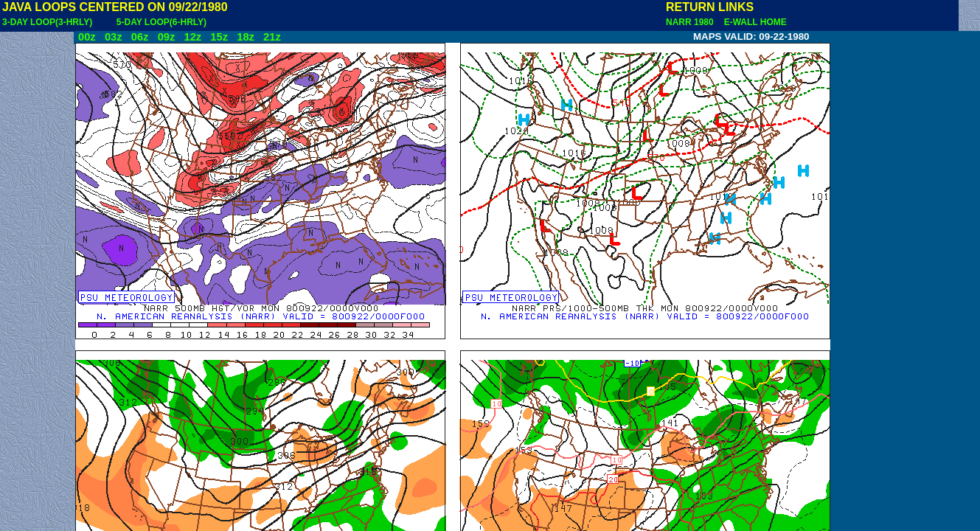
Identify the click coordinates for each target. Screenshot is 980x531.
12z (192, 37)
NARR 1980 (691, 22)
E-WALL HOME (753, 22)
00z (87, 37)
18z (246, 37)
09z (167, 37)
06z (140, 37)
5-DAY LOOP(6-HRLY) (161, 22)
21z (272, 37)
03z (114, 37)
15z (219, 37)
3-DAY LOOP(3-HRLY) (47, 22)
